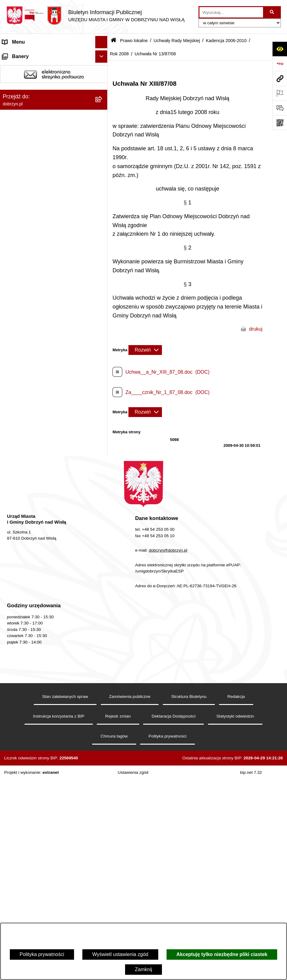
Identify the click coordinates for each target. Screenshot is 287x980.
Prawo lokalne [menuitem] (18, 116)
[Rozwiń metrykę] (145, 350)
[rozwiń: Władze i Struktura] (103, 91)
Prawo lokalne (134, 41)
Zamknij (143, 969)
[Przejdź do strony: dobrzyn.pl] (280, 78)
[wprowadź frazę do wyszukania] (231, 12)
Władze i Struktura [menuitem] (23, 91)
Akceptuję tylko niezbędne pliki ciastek (222, 954)
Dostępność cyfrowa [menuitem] (25, 67)
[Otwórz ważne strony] (280, 93)
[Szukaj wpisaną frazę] (272, 12)
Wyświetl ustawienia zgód (120, 954)
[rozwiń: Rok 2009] (103, 302)
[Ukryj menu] (101, 42)
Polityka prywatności (42, 954)
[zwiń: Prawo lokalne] (103, 116)
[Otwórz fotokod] (280, 123)
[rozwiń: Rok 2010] (103, 286)
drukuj (256, 329)
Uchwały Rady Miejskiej (177, 41)
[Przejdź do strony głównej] (95, 16)
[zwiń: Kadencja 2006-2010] (103, 270)
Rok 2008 (119, 54)
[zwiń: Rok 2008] (103, 319)
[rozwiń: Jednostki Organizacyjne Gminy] (103, 104)
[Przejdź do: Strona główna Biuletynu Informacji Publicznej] (114, 41)
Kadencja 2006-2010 (226, 41)
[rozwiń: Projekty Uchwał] (103, 172)
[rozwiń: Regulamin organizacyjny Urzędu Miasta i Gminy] (103, 148)
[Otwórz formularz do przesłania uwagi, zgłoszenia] (280, 108)
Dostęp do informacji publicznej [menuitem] (36, 79)
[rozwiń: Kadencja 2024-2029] (103, 205)
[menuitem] (54, 132)
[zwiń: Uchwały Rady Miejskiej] (103, 188)
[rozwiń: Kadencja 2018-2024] (103, 221)
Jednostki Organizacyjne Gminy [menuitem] (37, 103)
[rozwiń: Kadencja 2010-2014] (103, 253)
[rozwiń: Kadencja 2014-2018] (103, 237)
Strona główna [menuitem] (18, 54)
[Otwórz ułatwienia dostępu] (280, 49)
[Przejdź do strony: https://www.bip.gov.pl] (280, 64)
